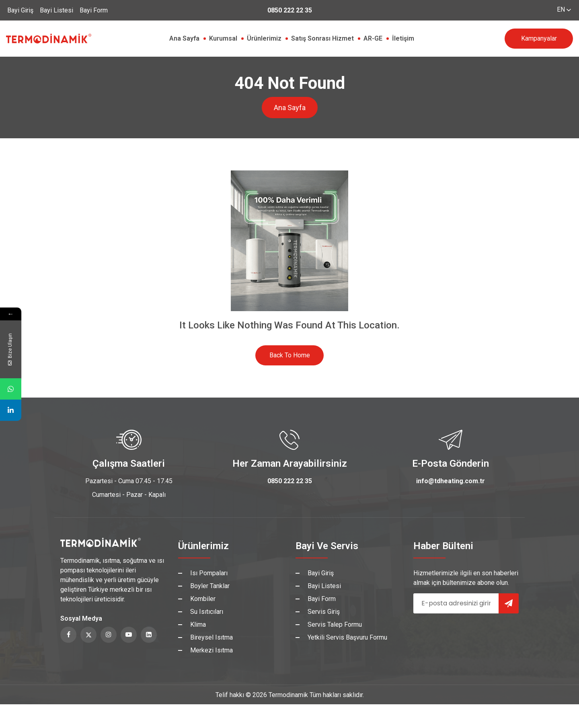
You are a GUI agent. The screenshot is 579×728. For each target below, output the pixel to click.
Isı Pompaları (209, 573)
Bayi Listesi (56, 10)
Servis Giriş (324, 612)
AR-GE (373, 38)
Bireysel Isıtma (211, 637)
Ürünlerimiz (264, 38)
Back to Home (290, 355)
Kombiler (203, 599)
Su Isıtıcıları (207, 612)
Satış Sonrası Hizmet (322, 38)
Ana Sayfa (184, 38)
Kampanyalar (539, 38)
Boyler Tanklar (210, 586)
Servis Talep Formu (335, 624)
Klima (198, 624)
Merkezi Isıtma (211, 650)
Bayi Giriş (20, 10)
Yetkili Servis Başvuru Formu (347, 637)
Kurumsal (223, 38)
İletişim (403, 38)
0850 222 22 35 (290, 10)
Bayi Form (94, 10)
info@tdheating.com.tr (451, 481)
